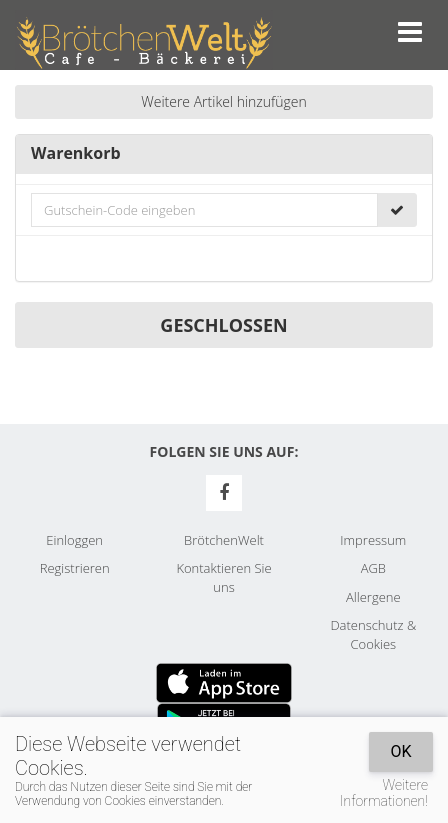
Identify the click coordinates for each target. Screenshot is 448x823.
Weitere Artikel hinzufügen (224, 101)
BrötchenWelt (224, 540)
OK (400, 751)
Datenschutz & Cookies (373, 634)
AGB (373, 568)
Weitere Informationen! (384, 793)
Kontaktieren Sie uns (223, 577)
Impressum (373, 540)
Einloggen (74, 540)
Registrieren (75, 568)
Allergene (373, 597)
